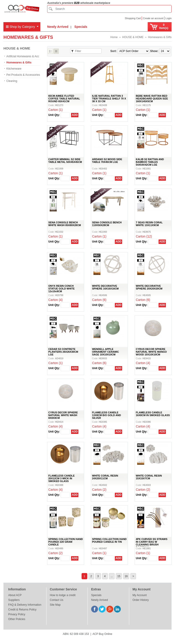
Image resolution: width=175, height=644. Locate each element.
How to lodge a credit (63, 595)
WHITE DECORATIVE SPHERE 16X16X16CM (105, 287)
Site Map (55, 605)
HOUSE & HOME (133, 37)
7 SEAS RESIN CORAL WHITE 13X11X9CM (149, 224)
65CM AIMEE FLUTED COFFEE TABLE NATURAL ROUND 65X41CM (64, 99)
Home (114, 37)
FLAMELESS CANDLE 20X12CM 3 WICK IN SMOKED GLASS (62, 478)
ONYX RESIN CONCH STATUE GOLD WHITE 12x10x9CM (62, 289)
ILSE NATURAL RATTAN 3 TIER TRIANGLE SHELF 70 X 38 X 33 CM (109, 99)
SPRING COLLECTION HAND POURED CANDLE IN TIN (109, 540)
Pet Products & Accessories (23, 75)
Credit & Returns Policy (22, 610)
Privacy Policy (17, 614)
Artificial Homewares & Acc (23, 56)
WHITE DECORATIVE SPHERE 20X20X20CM (149, 287)
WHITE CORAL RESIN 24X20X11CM (105, 477)
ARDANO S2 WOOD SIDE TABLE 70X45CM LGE (107, 161)
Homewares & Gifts (160, 37)
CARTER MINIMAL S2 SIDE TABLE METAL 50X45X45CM (65, 161)
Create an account (153, 18)
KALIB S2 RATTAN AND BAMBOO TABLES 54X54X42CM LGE (150, 162)
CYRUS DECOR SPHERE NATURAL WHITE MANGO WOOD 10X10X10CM (151, 352)
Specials (81, 27)
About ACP (15, 595)
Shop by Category (21, 27)
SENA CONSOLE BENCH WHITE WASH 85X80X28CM (65, 224)
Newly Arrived (58, 27)
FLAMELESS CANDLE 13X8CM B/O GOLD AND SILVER (107, 415)
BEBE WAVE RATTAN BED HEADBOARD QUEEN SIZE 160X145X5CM (152, 99)
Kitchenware (14, 69)
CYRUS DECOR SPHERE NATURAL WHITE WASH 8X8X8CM (63, 415)
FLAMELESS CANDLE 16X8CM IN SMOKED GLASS (153, 414)
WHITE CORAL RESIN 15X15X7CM (149, 477)
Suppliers (14, 600)
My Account (140, 595)
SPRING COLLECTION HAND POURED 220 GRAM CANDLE (66, 542)
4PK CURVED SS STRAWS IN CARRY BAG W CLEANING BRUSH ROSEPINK (152, 543)
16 (126, 576)
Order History (141, 600)
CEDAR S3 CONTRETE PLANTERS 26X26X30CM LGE (63, 352)
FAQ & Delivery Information (25, 605)
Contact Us (57, 600)
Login (169, 18)
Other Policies (17, 619)
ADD (75, 115)
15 (119, 576)
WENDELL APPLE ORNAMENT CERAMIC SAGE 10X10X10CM (106, 352)
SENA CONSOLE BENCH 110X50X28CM (107, 224)
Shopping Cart (133, 18)
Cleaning (12, 81)
